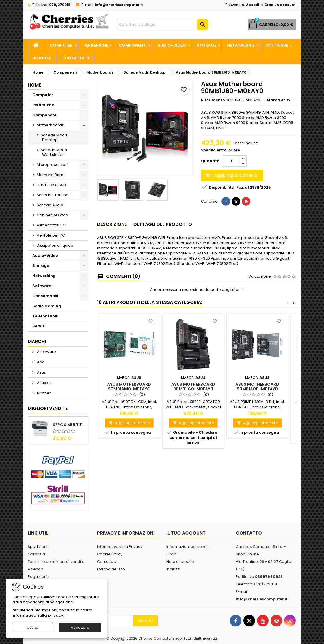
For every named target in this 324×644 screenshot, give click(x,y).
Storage (206, 45)
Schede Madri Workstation (54, 152)
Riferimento (213, 100)
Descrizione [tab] (112, 224)
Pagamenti (38, 577)
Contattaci (75, 58)
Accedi (253, 5)
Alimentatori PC (51, 225)
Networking (241, 45)
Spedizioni (38, 547)
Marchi (37, 341)
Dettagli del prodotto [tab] (163, 224)
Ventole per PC (51, 235)
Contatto (249, 533)
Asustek (44, 383)
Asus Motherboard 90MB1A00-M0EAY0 (257, 387)
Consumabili (45, 296)
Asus (41, 372)
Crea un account (280, 5)
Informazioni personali (187, 547)
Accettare (80, 627)
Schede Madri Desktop (54, 137)
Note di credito (180, 562)
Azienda (42, 58)
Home (34, 85)
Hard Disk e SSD (51, 185)
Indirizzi (173, 569)
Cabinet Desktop (52, 215)
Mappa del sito (111, 569)
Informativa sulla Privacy (120, 547)
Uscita (33, 627)
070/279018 (60, 5)
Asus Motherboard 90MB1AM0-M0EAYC (129, 387)
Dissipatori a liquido (55, 245)
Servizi (39, 326)
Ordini (172, 554)
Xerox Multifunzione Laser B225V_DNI (69, 425)
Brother (43, 393)
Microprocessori (52, 165)
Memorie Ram (50, 175)
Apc (40, 362)
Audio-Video (172, 45)
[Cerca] (162, 25)
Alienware (46, 352)
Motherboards (50, 125)
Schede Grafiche (53, 195)
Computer (61, 45)
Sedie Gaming (47, 306)
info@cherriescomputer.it (119, 5)
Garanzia (36, 554)
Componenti (133, 45)
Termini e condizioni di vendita (56, 562)
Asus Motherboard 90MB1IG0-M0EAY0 (193, 387)
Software (277, 45)
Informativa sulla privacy (37, 615)
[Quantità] (231, 161)
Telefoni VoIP (45, 316)
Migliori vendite (48, 408)
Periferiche (96, 45)
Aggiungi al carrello (231, 175)
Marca (273, 100)
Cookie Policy (110, 554)
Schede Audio (50, 205)
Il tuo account (186, 533)
